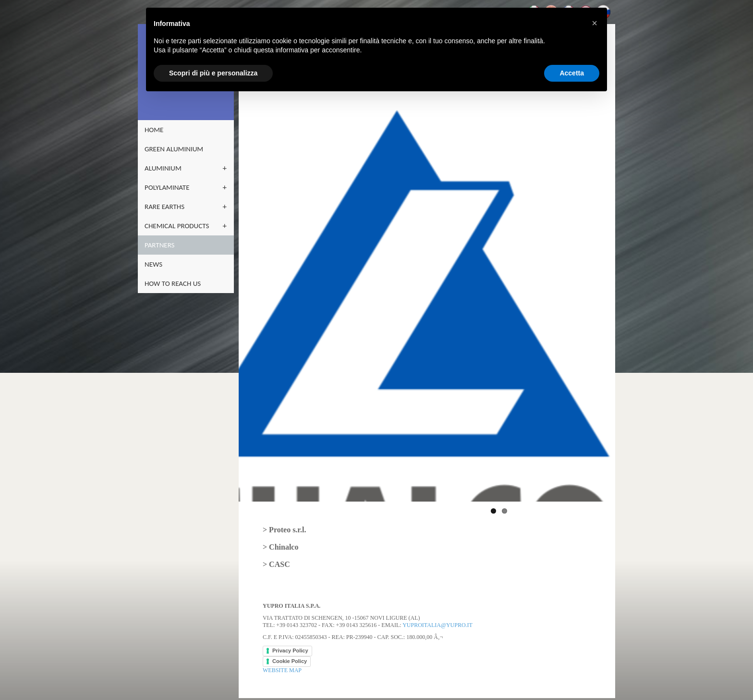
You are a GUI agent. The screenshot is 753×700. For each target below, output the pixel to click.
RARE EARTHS (164, 207)
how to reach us (173, 283)
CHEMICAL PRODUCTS (177, 226)
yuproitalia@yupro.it (437, 617)
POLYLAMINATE (167, 187)
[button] (595, 23)
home (154, 130)
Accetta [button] (572, 73)
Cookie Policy (290, 653)
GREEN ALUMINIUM (174, 149)
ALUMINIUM (163, 168)
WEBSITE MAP (282, 663)
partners (159, 245)
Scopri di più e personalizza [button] (213, 73)
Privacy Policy (290, 643)
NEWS (153, 264)
